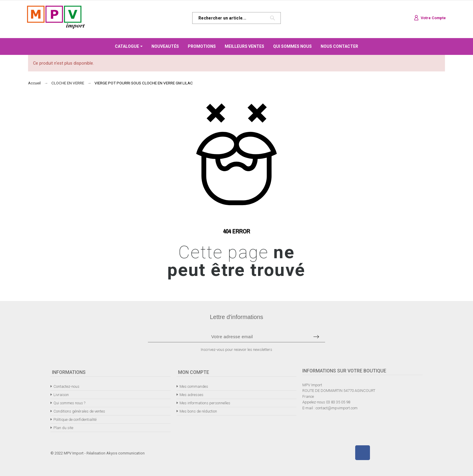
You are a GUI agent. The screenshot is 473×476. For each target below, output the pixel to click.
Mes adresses (191, 395)
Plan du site (63, 428)
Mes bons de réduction (198, 411)
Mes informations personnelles (205, 403)
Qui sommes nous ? (69, 403)
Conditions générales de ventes (79, 411)
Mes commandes (194, 386)
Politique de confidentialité (75, 419)
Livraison (61, 395)
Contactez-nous (66, 386)
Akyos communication (125, 453)
